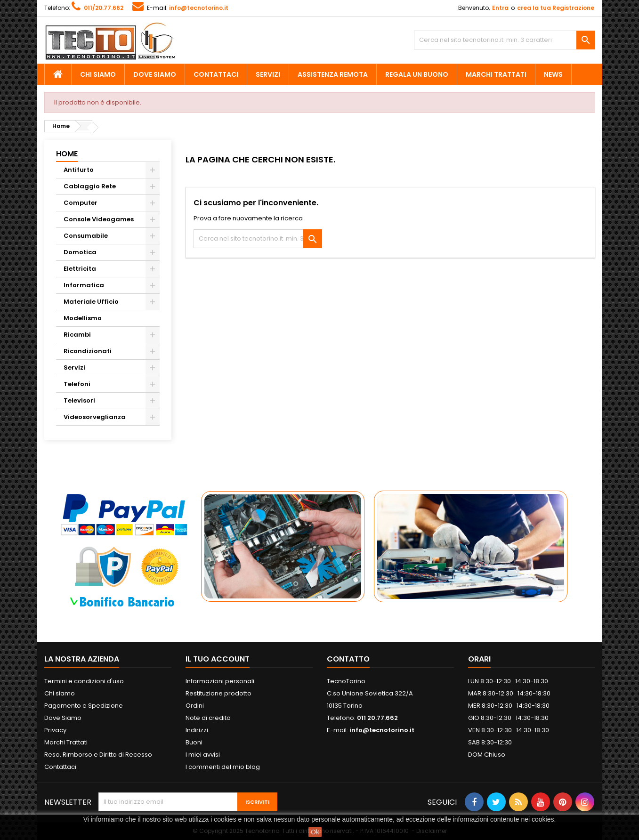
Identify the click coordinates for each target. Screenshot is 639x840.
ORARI (479, 659)
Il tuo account (218, 659)
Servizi (268, 74)
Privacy (55, 730)
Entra (500, 8)
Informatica (84, 285)
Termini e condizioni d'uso (84, 681)
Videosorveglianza (95, 417)
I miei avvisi (203, 755)
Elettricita (80, 269)
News (553, 74)
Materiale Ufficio (91, 302)
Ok (315, 832)
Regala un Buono (417, 74)
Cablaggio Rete (90, 186)
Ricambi (77, 335)
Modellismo (83, 318)
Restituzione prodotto (218, 693)
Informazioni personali (220, 681)
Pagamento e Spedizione (84, 706)
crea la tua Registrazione (556, 8)
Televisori (79, 400)
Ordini (195, 706)
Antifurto (79, 170)
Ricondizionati (88, 351)
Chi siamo (98, 74)
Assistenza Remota (333, 74)
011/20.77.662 (104, 8)
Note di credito (208, 718)
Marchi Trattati (496, 74)
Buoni (194, 742)
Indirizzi (197, 730)
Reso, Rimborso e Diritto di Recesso (98, 755)
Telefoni (77, 384)
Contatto (348, 659)
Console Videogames (99, 219)
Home (67, 154)
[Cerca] (505, 40)
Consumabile (86, 236)
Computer (81, 203)
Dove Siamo (155, 74)
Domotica (80, 252)
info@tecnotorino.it (199, 8)
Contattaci (216, 74)
